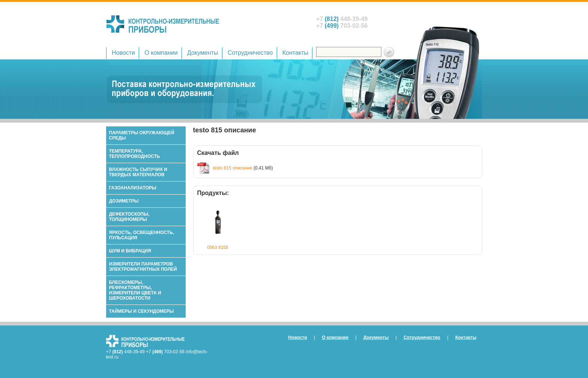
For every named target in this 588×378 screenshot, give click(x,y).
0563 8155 (218, 247)
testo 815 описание (233, 168)
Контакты (295, 53)
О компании (161, 53)
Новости (123, 53)
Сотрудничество (250, 53)
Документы (202, 53)
